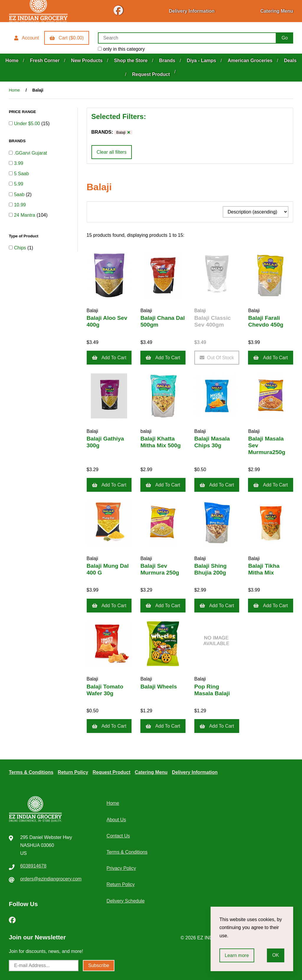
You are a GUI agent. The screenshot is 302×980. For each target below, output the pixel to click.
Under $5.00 (28, 124)
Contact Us (118, 836)
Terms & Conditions (31, 772)
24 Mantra (25, 215)
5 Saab (21, 174)
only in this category (121, 49)
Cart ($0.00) (67, 38)
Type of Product (24, 236)
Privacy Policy (121, 868)
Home (12, 61)
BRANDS (18, 141)
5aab (20, 194)
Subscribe (99, 965)
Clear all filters (112, 152)
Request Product (151, 74)
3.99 (18, 163)
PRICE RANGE (23, 112)
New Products (87, 61)
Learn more (237, 955)
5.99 (18, 184)
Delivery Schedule (125, 901)
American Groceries (250, 61)
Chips (20, 248)
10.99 (20, 205)
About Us (116, 820)
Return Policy (73, 772)
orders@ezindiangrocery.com (51, 879)
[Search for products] (187, 38)
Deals (290, 61)
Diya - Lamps (201, 61)
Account (27, 38)
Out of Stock (217, 358)
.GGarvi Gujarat (30, 153)
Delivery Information (192, 11)
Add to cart (109, 358)
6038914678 (33, 866)
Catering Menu (277, 11)
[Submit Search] (285, 38)
